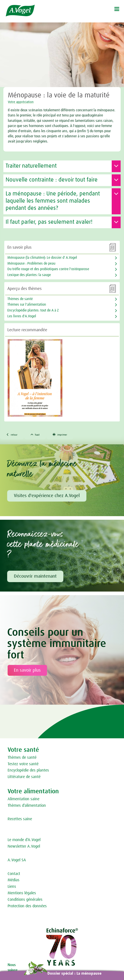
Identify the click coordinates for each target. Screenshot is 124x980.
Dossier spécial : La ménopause (74, 974)
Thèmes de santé (20, 299)
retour (12, 435)
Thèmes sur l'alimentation (27, 305)
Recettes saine (20, 819)
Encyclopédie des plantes (28, 770)
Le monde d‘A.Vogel (24, 840)
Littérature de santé (24, 777)
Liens (12, 887)
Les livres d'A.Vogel (22, 316)
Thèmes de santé (22, 758)
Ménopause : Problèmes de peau (31, 263)
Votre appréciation (21, 102)
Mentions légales (22, 893)
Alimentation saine (24, 799)
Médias (14, 880)
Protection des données (27, 906)
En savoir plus (27, 670)
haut (35, 435)
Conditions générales (25, 900)
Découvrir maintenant (35, 576)
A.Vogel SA (17, 860)
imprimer (60, 435)
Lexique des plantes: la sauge (29, 275)
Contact (14, 874)
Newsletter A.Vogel (24, 846)
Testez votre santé (23, 764)
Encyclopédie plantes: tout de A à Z (33, 310)
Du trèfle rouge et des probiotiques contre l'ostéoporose (48, 269)
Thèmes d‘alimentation (27, 806)
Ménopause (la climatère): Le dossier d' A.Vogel (42, 258)
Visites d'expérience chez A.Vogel (47, 496)
